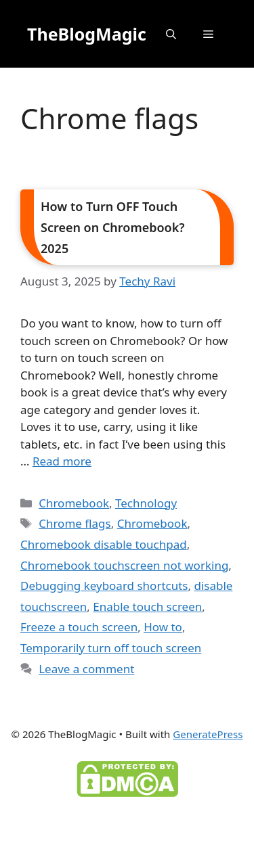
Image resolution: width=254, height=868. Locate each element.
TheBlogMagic (87, 34)
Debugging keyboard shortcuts (104, 586)
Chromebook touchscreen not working (124, 565)
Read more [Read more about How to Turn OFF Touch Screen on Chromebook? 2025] (62, 461)
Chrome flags (75, 523)
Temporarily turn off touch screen (111, 648)
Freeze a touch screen (79, 627)
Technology (146, 503)
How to (163, 627)
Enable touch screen (147, 607)
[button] (171, 34)
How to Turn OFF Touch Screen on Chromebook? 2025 (113, 227)
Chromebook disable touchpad (104, 544)
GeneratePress (208, 734)
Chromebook (74, 503)
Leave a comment (86, 669)
